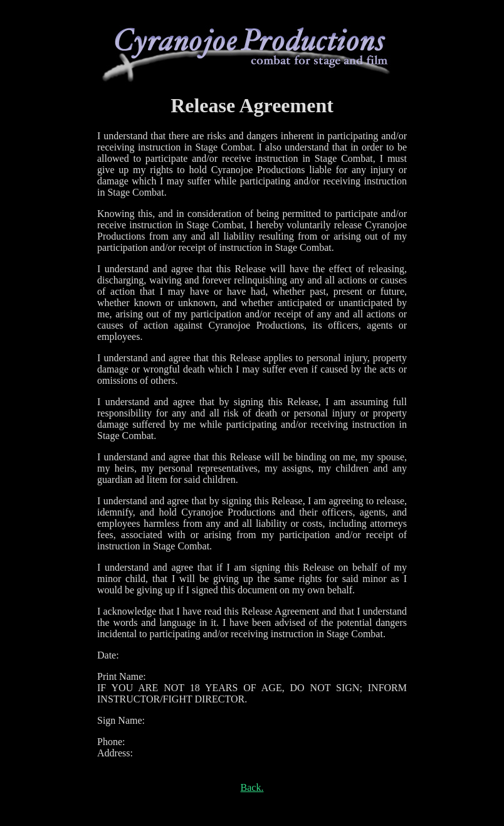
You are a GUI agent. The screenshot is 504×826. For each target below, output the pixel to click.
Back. (252, 787)
